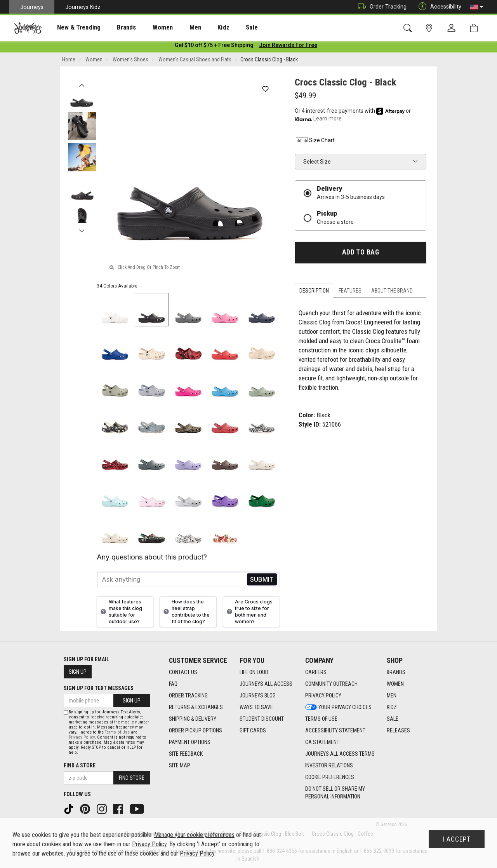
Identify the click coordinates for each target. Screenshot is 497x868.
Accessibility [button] (438, 7)
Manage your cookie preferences (194, 835)
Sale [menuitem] (224, 28)
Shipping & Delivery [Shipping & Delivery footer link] (193, 719)
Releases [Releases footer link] (398, 730)
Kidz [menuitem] (200, 28)
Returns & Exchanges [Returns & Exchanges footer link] (196, 707)
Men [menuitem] (175, 28)
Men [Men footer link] (392, 695)
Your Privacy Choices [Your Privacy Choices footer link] (338, 707)
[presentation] (72, 27)
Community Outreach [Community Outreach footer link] (331, 684)
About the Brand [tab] (392, 292)
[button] (476, 7)
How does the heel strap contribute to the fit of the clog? (186, 613)
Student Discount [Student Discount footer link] (262, 719)
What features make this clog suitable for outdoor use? (120, 613)
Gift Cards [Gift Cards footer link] (253, 730)
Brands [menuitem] (114, 28)
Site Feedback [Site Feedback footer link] (186, 754)
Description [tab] (314, 292)
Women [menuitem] (146, 28)
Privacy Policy (82, 737)
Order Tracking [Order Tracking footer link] (188, 695)
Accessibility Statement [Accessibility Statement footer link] (335, 730)
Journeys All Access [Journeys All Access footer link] (266, 684)
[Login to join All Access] (214, 47)
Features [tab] (350, 292)
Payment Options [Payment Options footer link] (190, 742)
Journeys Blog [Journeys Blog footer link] (258, 695)
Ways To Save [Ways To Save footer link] (256, 707)
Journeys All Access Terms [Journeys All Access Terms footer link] (340, 754)
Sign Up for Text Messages (99, 688)
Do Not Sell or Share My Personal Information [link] (335, 793)
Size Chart (315, 142)
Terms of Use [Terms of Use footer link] (321, 719)
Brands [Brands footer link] (396, 672)
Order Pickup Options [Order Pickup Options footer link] (195, 730)
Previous (82, 85)
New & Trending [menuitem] (71, 28)
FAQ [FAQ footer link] (173, 684)
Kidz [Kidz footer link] (392, 707)
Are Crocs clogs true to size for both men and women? (249, 613)
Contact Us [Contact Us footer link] (183, 672)
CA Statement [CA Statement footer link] (322, 742)
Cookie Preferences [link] (330, 777)
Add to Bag (361, 254)
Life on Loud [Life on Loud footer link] (254, 672)
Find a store (80, 765)
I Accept (457, 839)
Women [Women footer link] (395, 684)
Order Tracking (380, 7)
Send (262, 581)
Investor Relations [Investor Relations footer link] (329, 765)
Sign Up (78, 672)
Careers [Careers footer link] (316, 672)
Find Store (132, 778)
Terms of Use (117, 732)
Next (82, 230)
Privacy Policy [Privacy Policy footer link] (323, 695)
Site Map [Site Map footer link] (180, 765)
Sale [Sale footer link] (393, 719)
